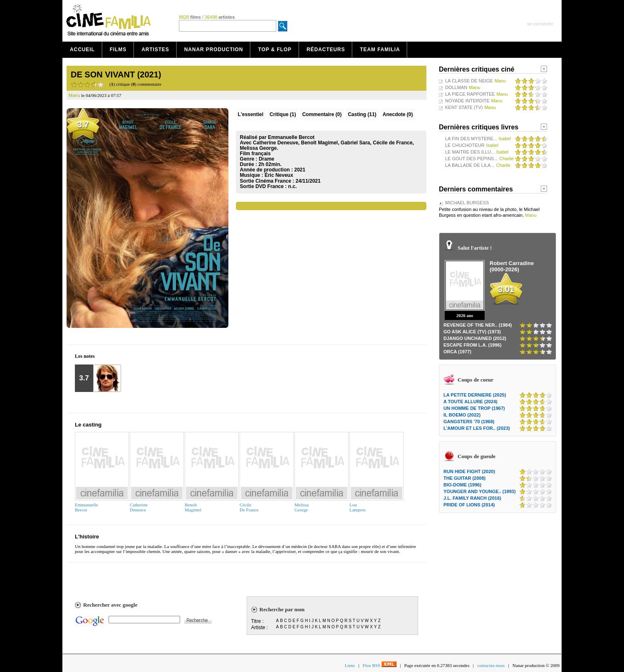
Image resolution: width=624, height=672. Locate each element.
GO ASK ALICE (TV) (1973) (472, 332)
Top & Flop (275, 50)
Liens (350, 665)
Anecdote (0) (398, 114)
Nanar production (214, 50)
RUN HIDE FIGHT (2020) (469, 471)
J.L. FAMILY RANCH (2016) (472, 498)
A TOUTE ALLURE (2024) (470, 402)
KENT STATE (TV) (464, 107)
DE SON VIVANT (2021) (116, 74)
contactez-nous (491, 665)
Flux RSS (380, 665)
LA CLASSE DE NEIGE (469, 81)
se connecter (540, 24)
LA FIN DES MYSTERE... (471, 139)
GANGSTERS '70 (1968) (469, 422)
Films (118, 50)
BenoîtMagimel (193, 507)
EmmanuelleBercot (87, 507)
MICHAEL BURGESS (467, 203)
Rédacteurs (326, 50)
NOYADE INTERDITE (467, 101)
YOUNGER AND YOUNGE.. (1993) (480, 491)
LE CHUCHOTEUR (465, 145)
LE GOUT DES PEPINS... (471, 159)
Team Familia (380, 50)
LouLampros (358, 507)
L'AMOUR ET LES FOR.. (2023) (477, 428)
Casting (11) (362, 114)
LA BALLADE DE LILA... (470, 165)
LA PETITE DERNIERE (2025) (475, 395)
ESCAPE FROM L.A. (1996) (472, 345)
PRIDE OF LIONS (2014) (469, 505)
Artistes (155, 50)
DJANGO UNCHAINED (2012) (475, 338)
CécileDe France (249, 507)
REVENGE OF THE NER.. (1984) (478, 325)
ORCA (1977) (457, 352)
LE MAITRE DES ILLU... (470, 152)
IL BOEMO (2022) (462, 415)
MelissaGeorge (302, 507)
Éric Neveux (279, 175)
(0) (322, 114)
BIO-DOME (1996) (462, 485)
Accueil (82, 50)
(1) (283, 114)
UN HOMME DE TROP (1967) (474, 408)
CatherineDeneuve (139, 507)
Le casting (88, 425)
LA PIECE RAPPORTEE (470, 94)
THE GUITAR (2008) (464, 478)
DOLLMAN (456, 87)
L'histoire (87, 537)
